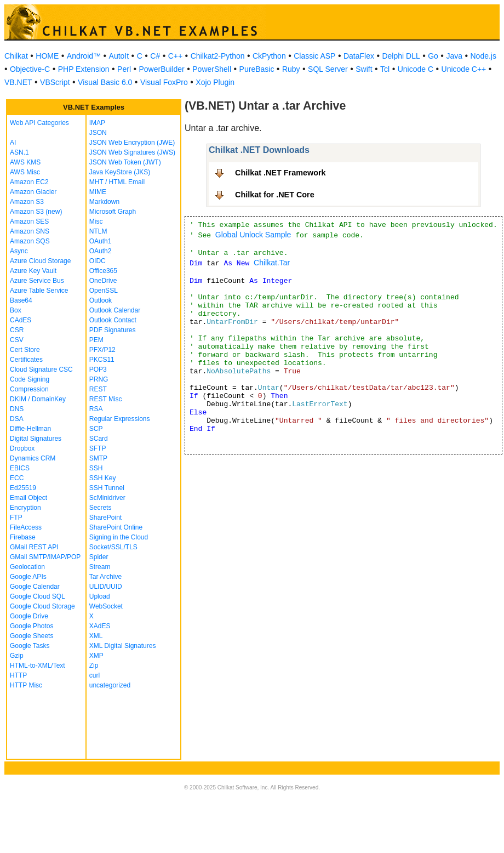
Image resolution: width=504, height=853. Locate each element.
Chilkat (16, 56)
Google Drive (29, 616)
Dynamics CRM (33, 458)
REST (98, 389)
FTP (16, 518)
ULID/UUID (106, 587)
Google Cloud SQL (38, 596)
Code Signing (30, 379)
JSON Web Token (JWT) (125, 162)
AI (13, 143)
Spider (99, 557)
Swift (364, 69)
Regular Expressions (120, 419)
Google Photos (31, 626)
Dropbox (22, 448)
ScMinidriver (107, 498)
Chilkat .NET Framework (280, 173)
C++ (175, 56)
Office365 (103, 271)
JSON (98, 133)
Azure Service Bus (37, 281)
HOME (47, 56)
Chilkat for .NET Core (275, 195)
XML (96, 636)
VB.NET (18, 82)
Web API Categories (39, 123)
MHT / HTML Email (117, 182)
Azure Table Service (39, 291)
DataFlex (359, 56)
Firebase (23, 537)
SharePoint (105, 518)
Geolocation (27, 567)
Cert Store (25, 350)
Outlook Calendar (115, 310)
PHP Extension (84, 69)
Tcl (385, 69)
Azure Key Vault (33, 271)
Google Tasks (30, 646)
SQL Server (328, 69)
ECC (17, 478)
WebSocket (106, 606)
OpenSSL (104, 291)
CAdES (21, 320)
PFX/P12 (102, 350)
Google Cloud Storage (42, 606)
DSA (17, 419)
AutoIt (119, 56)
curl (94, 675)
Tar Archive (105, 577)
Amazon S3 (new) (36, 212)
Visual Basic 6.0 (105, 82)
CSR (17, 330)
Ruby (291, 69)
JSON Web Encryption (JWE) (132, 143)
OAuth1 (101, 241)
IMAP (97, 123)
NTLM (98, 231)
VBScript (55, 82)
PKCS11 (102, 360)
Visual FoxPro (164, 82)
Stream (100, 567)
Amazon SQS (30, 241)
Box (16, 310)
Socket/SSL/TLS (113, 547)
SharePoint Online (116, 527)
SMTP (98, 458)
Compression (29, 389)
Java (454, 56)
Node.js (483, 56)
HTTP (18, 675)
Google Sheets (31, 636)
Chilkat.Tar (272, 263)
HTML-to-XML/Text (38, 666)
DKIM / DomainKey (38, 399)
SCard (99, 439)
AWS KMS (25, 162)
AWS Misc (25, 172)
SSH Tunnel (107, 488)
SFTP (98, 448)
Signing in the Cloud (119, 537)
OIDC (98, 261)
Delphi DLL (401, 56)
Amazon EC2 (29, 182)
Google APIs (28, 577)
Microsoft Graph (113, 212)
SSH (96, 468)
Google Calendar (35, 587)
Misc (96, 221)
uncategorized (110, 685)
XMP (96, 656)
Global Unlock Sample (253, 235)
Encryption (25, 508)
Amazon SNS (30, 231)
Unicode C (416, 69)
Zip (94, 666)
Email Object (28, 498)
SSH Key (103, 478)
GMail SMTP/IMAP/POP (45, 557)
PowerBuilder (162, 69)
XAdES (100, 626)
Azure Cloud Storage (40, 261)
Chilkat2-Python (218, 56)
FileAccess (26, 527)
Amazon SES (29, 221)
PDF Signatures (113, 330)
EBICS (20, 468)
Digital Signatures (36, 439)
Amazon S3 (27, 202)
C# (155, 56)
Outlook (101, 300)
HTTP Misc (26, 685)
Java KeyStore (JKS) (120, 172)
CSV (17, 340)
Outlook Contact (113, 320)
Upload (100, 596)
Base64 (21, 300)
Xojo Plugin (215, 82)
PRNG (99, 379)
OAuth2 (101, 251)
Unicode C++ (464, 69)
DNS (17, 409)
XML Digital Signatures (123, 646)
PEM (96, 340)
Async (19, 251)
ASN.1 (19, 152)
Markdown (104, 202)
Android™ (84, 56)
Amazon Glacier (33, 192)
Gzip (17, 656)
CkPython (269, 56)
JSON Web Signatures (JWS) (132, 152)
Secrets (101, 508)
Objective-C (30, 69)
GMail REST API (34, 547)
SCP (96, 429)
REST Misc (106, 399)
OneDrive (103, 281)
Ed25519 (23, 488)
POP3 (98, 369)
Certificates (26, 360)
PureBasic (257, 69)
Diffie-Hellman (30, 429)
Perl (124, 69)
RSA (96, 409)
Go (433, 56)
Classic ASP (314, 56)
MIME (98, 192)
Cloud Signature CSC (41, 369)
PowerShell (212, 69)
